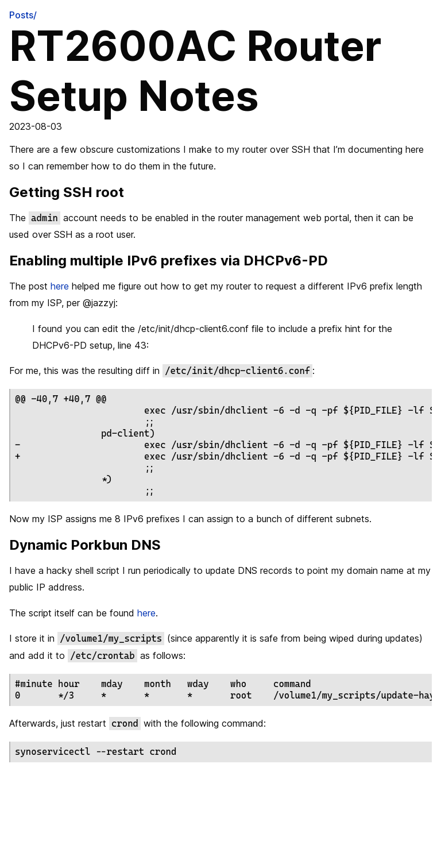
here (60, 286)
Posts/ (23, 15)
